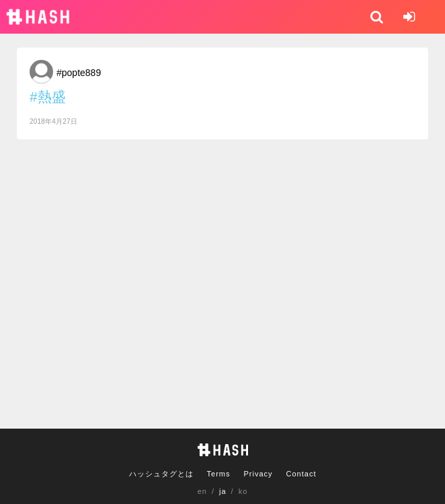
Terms (219, 474)
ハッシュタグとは (161, 474)
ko (243, 491)
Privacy (258, 474)
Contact (301, 474)
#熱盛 (48, 97)
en (202, 491)
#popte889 (79, 73)
